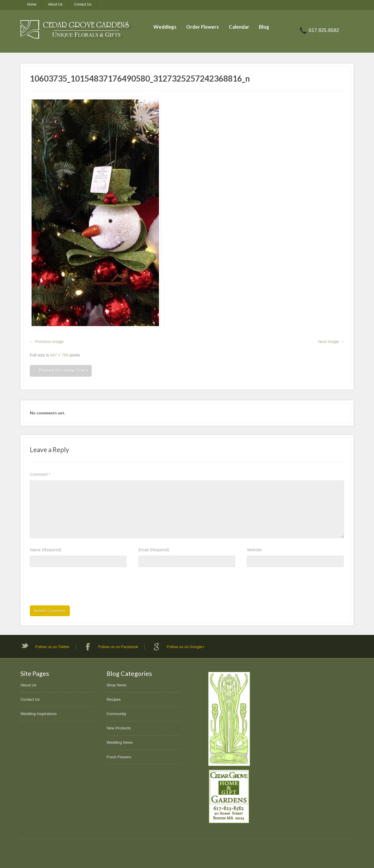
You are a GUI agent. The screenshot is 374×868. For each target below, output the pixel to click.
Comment (40, 474)
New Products (119, 728)
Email (154, 550)
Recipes (114, 699)
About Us (55, 4)
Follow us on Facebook (118, 647)
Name (45, 550)
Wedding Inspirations (39, 714)
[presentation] (74, 588)
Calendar (239, 27)
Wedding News (120, 742)
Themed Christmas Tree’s (61, 371)
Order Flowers (202, 27)
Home (32, 4)
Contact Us (83, 4)
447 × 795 (59, 355)
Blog (264, 27)
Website (254, 550)
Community (116, 714)
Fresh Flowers (119, 757)
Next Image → (331, 342)
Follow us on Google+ (186, 647)
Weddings (165, 27)
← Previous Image (47, 342)
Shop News (117, 685)
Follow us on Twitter (52, 647)
